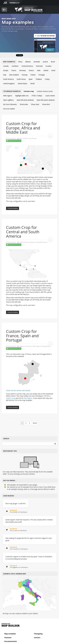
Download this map (14, 141)
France (14, 70)
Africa (20, 62)
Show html (46, 104)
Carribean (15, 66)
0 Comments (12, 138)
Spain (31, 79)
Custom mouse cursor (45, 91)
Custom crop (29, 91)
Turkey (47, 79)
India (39, 70)
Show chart (35, 104)
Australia (37, 62)
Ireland (46, 70)
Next (35, 423)
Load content (50, 96)
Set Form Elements (10, 104)
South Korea (21, 79)
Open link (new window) (25, 100)
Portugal (41, 75)
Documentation (11, 641)
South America (8, 79)
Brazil (53, 62)
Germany (22, 70)
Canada (6, 66)
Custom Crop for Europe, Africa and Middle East (23, 128)
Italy (5, 75)
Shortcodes (24, 104)
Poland (33, 75)
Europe (6, 70)
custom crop (11, 398)
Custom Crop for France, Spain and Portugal (22, 336)
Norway (25, 75)
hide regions (28, 398)
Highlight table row (22, 96)
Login (49, 50)
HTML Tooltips (37, 96)
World (32, 83)
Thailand (39, 79)
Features (8, 638)
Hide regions (8, 96)
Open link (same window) (46, 100)
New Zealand (14, 75)
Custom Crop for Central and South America (23, 232)
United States (22, 83)
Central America (27, 66)
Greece (31, 70)
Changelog (38, 634)
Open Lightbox (8, 100)
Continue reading (13, 208)
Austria (45, 62)
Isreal (53, 70)
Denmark (39, 66)
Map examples (10, 634)
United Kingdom (9, 83)
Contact (37, 638)
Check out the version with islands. (18, 390)
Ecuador (49, 66)
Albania (28, 62)
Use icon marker (9, 109)
